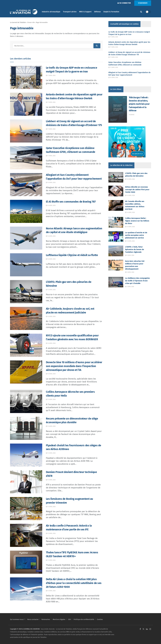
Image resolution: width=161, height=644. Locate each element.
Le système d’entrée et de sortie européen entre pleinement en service (136, 235)
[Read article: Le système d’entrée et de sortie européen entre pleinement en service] (116, 237)
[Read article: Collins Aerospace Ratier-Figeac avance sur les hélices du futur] (116, 222)
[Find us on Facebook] (140, 629)
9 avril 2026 (130, 255)
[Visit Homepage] (24, 12)
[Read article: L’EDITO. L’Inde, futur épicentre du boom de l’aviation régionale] (116, 251)
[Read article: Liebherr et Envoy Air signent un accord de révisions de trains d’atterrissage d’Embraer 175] (26, 131)
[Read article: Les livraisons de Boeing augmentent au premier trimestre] (26, 509)
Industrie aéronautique (51, 12)
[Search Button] (141, 12)
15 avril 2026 (51, 399)
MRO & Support (85, 12)
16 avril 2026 (51, 183)
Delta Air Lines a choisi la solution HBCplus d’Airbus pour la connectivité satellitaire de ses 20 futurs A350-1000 (74, 583)
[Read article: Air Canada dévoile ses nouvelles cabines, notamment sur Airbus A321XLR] (116, 205)
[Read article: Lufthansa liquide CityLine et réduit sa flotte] (26, 265)
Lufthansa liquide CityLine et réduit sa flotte (72, 255)
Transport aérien (70, 12)
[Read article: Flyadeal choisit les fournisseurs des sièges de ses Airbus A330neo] (26, 455)
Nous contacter (33, 619)
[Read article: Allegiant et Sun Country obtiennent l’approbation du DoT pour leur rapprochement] (26, 185)
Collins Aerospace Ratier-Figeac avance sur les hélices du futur (137, 221)
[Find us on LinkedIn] (147, 629)
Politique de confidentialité (84, 619)
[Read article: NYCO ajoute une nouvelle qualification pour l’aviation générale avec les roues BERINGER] (26, 345)
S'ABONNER (143, 3)
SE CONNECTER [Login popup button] (124, 3)
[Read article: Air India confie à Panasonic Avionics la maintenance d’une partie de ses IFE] (26, 535)
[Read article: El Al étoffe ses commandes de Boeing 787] (26, 211)
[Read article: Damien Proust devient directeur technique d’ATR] (26, 482)
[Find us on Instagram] (150, 629)
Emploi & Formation (111, 12)
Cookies (100, 619)
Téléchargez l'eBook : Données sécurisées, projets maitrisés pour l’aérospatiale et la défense (139, 104)
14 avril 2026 (130, 195)
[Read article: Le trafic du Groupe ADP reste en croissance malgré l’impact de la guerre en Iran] (26, 77)
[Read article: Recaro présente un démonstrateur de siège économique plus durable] (26, 428)
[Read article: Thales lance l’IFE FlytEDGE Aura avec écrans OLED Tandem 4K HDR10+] (26, 562)
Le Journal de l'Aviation (18, 22)
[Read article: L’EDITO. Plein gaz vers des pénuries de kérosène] (26, 292)
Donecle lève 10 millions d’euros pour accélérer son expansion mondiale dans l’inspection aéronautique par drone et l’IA (74, 366)
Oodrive (132, 115)
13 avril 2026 (130, 241)
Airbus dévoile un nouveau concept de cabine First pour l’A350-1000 (137, 190)
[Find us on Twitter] (143, 629)
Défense (97, 12)
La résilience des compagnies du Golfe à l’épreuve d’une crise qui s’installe (137, 281)
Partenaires (46, 619)
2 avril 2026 (130, 287)
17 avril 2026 (51, 75)
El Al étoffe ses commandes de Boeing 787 (71, 202)
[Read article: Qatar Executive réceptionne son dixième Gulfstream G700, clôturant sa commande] (26, 158)
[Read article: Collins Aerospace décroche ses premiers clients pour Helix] (26, 402)
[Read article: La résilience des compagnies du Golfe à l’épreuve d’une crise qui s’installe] (116, 282)
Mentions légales (59, 619)
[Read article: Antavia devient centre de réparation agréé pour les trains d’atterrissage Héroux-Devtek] (26, 104)
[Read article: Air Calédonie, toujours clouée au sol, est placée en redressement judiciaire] (26, 318)
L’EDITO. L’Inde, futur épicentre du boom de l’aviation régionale (135, 249)
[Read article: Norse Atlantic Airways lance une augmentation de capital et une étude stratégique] (26, 238)
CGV (69, 619)
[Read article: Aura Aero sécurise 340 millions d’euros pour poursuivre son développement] (116, 265)
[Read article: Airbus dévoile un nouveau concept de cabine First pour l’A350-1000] (116, 191)
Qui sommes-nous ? (17, 619)
